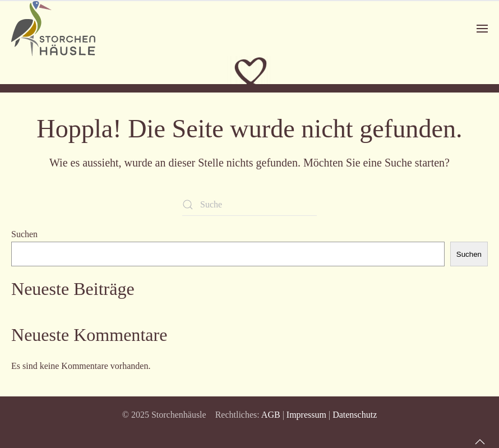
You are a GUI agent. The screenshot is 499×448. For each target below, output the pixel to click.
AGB (271, 415)
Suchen (24, 234)
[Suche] (249, 205)
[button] (482, 29)
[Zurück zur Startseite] (53, 29)
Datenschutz (355, 415)
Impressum (306, 415)
